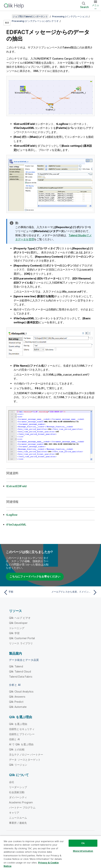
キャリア (14, 813)
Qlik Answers (17, 697)
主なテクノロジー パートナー (26, 754)
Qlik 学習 (14, 633)
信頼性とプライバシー (22, 734)
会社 (12, 782)
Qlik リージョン (18, 765)
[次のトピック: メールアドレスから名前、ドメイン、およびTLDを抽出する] (75, 592)
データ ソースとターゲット (25, 760)
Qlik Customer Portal (22, 638)
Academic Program (21, 802)
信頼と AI (14, 739)
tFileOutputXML (16, 525)
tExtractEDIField (16, 486)
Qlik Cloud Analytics (21, 692)
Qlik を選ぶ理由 (18, 724)
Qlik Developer (18, 623)
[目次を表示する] (7, 16)
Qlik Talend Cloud (20, 671)
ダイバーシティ (18, 797)
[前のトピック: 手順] (26, 592)
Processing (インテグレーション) (70, 16)
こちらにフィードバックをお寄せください (35, 576)
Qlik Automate (18, 707)
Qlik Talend (16, 666)
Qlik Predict (16, 702)
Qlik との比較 (17, 749)
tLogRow (12, 515)
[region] (50, 852)
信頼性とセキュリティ (22, 729)
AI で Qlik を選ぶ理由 (21, 744)
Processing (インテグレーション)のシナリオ (35, 21)
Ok (83, 843)
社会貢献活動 (17, 792)
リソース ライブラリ (21, 643)
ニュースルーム (18, 818)
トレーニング (17, 628)
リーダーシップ (18, 787)
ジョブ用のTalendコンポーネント (30, 16)
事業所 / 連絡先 (18, 823)
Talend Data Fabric (21, 677)
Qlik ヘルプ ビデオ (20, 618)
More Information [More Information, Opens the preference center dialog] (83, 851)
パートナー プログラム (22, 807)
